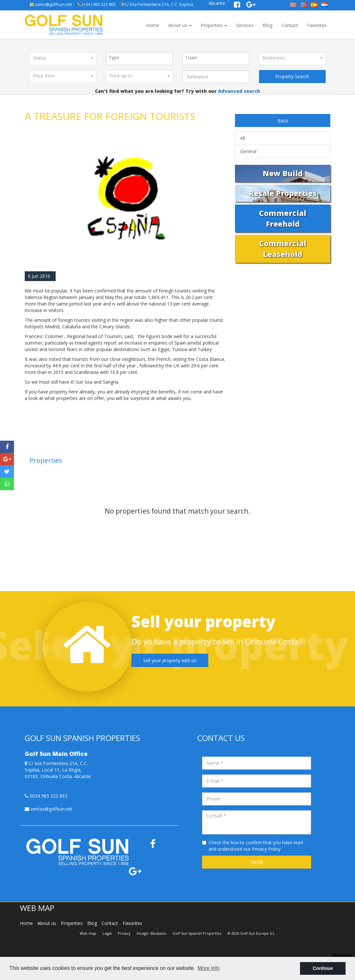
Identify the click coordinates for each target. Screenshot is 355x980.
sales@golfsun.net (51, 4)
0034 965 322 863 (46, 796)
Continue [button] (323, 968)
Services (245, 25)
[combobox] (139, 59)
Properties (214, 25)
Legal (107, 933)
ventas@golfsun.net (48, 809)
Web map (88, 933)
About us (180, 25)
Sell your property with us (170, 660)
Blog (267, 25)
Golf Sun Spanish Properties (197, 933)
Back (283, 121)
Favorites (317, 25)
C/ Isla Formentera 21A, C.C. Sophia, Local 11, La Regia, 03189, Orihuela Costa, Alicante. (58, 770)
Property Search (292, 76)
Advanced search (239, 91)
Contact (290, 25)
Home (153, 25)
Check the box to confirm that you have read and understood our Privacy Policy (256, 846)
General (248, 151)
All (243, 138)
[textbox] (141, 58)
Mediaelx (158, 933)
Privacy (124, 933)
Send (257, 862)
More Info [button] (209, 968)
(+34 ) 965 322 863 (97, 4)
